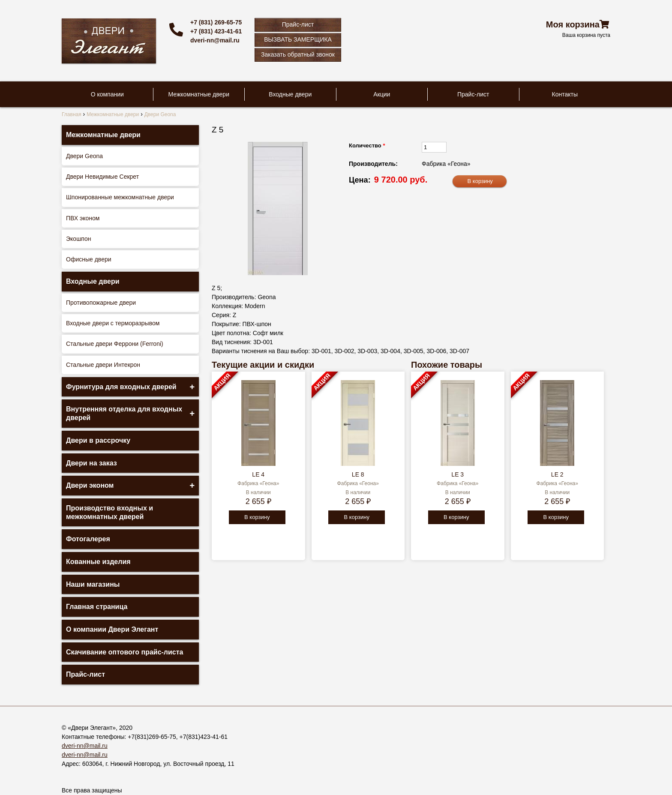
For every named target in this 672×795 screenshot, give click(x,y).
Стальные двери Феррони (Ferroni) (115, 344)
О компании (107, 94)
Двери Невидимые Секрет (102, 177)
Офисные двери (89, 259)
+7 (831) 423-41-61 (216, 31)
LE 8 (358, 474)
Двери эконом (90, 485)
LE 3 (457, 474)
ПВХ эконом (83, 218)
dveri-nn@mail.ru (215, 40)
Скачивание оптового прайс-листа (125, 652)
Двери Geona (84, 156)
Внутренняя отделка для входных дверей (124, 413)
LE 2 (557, 474)
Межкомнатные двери (199, 94)
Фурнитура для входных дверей (121, 387)
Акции (382, 94)
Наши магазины (93, 584)
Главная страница (97, 607)
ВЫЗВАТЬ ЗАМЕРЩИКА (298, 39)
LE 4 (258, 474)
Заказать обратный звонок (298, 54)
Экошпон (78, 239)
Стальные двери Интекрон (103, 365)
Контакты (565, 94)
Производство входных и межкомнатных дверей (109, 512)
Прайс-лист (298, 24)
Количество (367, 145)
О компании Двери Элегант (112, 629)
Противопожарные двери (101, 303)
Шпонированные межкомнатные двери (120, 197)
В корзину (257, 517)
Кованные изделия (98, 562)
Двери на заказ (91, 463)
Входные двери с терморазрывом (113, 323)
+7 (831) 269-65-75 (216, 22)
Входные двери (290, 94)
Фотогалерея (88, 539)
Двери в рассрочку (98, 440)
